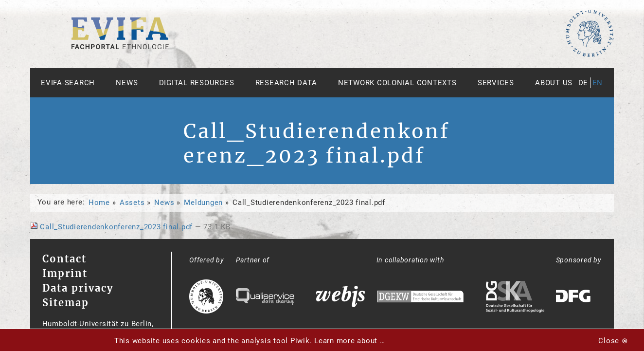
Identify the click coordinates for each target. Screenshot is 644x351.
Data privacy (78, 288)
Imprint (65, 273)
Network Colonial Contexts (397, 83)
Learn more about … (350, 341)
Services (496, 83)
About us (554, 83)
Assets (132, 203)
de (583, 83)
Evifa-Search (68, 83)
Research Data (286, 83)
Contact (64, 259)
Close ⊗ (613, 341)
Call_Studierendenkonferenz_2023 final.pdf (113, 227)
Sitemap (66, 303)
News (127, 83)
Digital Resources (197, 83)
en (598, 83)
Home (99, 203)
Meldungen (203, 203)
